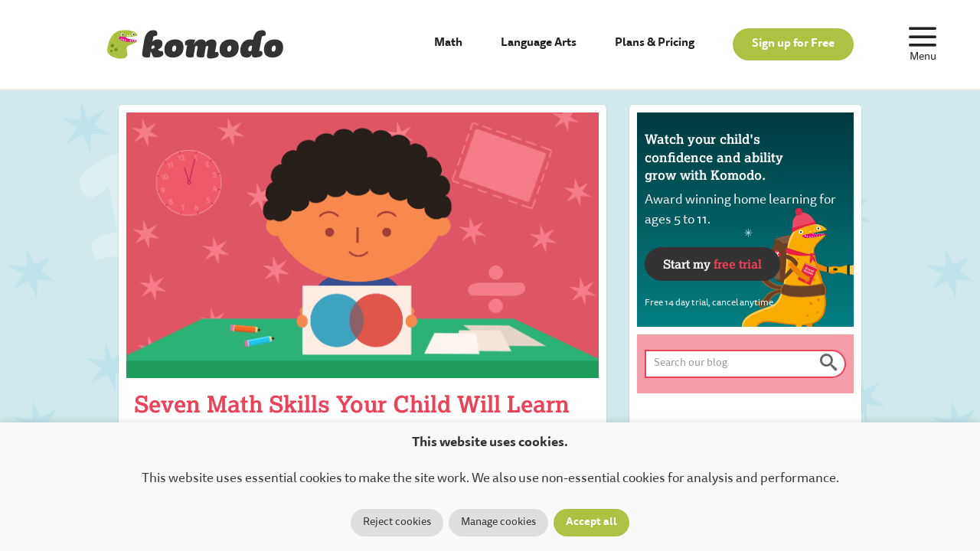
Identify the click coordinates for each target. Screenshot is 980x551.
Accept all (591, 523)
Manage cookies (498, 523)
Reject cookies (397, 523)
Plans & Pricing (655, 43)
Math (448, 43)
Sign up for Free (793, 44)
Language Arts (539, 43)
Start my (712, 264)
